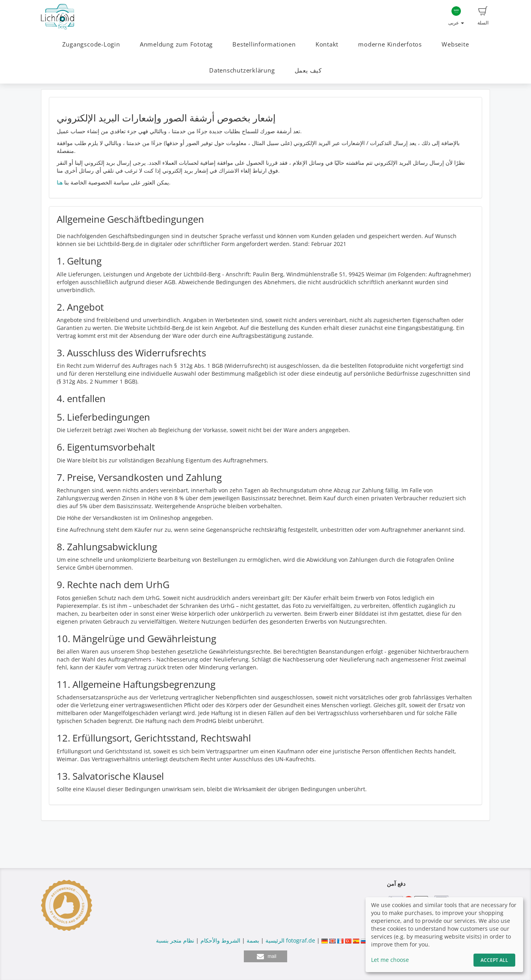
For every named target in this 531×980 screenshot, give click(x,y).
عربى (456, 16)
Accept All (494, 960)
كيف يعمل (308, 70)
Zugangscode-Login (91, 44)
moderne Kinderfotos (390, 44)
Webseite (455, 44)
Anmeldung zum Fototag (176, 44)
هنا (60, 182)
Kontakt (327, 44)
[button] (265, 956)
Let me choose (390, 960)
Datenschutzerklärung (242, 70)
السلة (483, 16)
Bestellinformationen (264, 44)
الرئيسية (274, 940)
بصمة (252, 940)
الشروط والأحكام (220, 940)
